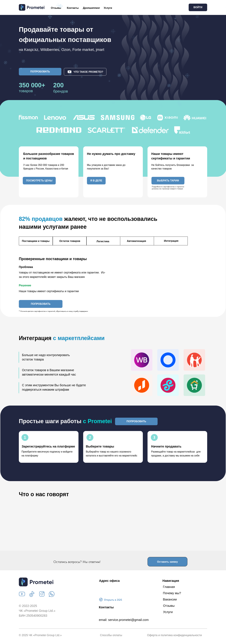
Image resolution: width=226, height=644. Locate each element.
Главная (169, 587)
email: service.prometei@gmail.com (124, 620)
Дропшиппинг (91, 8)
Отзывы (56, 8)
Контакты (73, 8)
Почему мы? (172, 593)
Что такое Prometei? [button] (88, 72)
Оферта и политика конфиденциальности (174, 635)
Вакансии (170, 599)
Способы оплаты (111, 635)
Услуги (108, 8)
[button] (40, 72)
